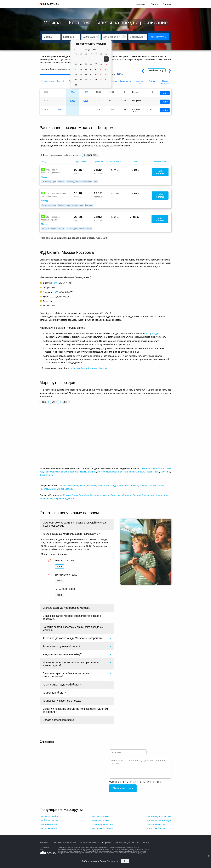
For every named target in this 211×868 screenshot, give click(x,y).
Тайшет (133, 472)
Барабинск (74, 472)
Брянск (143, 486)
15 (101, 69)
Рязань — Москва (101, 820)
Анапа (161, 486)
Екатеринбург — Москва (159, 816)
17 (76, 74)
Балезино (165, 472)
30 (106, 80)
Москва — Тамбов (49, 816)
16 (106, 69)
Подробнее (113, 861)
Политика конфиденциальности (127, 843)
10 (76, 69)
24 (76, 80)
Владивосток (157, 468)
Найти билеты (159, 37)
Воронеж (92, 486)
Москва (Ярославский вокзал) (113, 472)
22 (101, 74)
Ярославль (45, 489)
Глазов (149, 472)
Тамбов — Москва (49, 820)
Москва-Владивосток (50, 173)
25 (81, 80)
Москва (67, 495)
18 (81, 74)
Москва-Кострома (49, 196)
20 (91, 74)
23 (106, 74)
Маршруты (141, 4)
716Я (54, 402)
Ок (125, 861)
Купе (122, 74)
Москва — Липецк (156, 828)
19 (86, 74)
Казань (135, 486)
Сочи (55, 489)
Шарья (141, 472)
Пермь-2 (84, 472)
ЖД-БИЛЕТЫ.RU (51, 4)
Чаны (156, 472)
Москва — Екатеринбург (159, 820)
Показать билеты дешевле (53, 69)
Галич (50, 498)
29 (101, 80)
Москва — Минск (48, 828)
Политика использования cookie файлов (96, 843)
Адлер (83, 486)
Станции (167, 4)
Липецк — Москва (156, 824)
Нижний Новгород (107, 486)
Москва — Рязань (101, 816)
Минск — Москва (48, 824)
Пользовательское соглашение (64, 843)
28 (96, 80)
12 (86, 69)
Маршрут (45, 177)
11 (81, 69)
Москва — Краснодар (102, 828)
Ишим (93, 472)
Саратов (152, 486)
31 (76, 85)
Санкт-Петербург (70, 486)
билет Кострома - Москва (94, 368)
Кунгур (49, 475)
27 (91, 80)
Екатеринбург (139, 495)
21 (96, 74)
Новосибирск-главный (56, 472)
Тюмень (146, 468)
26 (86, 80)
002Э (44, 402)
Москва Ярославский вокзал (117, 495)
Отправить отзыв (123, 788)
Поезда (155, 4)
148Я (65, 402)
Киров (166, 495)
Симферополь (66, 489)
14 (96, 69)
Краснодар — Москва (102, 824)
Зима (42, 475)
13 (91, 69)
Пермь (58, 498)
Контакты (147, 843)
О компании (44, 843)
